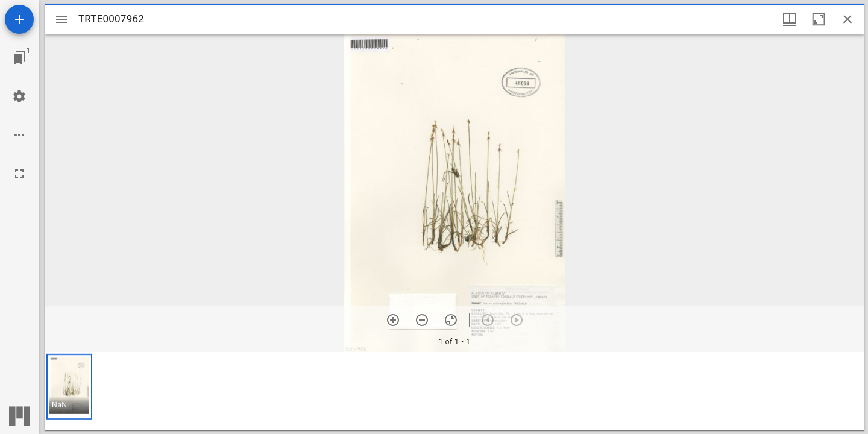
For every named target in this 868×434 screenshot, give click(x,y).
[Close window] (848, 19)
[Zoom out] (422, 320)
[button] (69, 387)
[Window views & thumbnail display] (790, 19)
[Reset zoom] (451, 320)
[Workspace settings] (19, 96)
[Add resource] (19, 19)
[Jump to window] (19, 58)
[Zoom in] (393, 320)
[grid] (454, 391)
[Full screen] (19, 174)
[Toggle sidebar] (61, 19)
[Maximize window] (819, 19)
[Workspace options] (19, 135)
